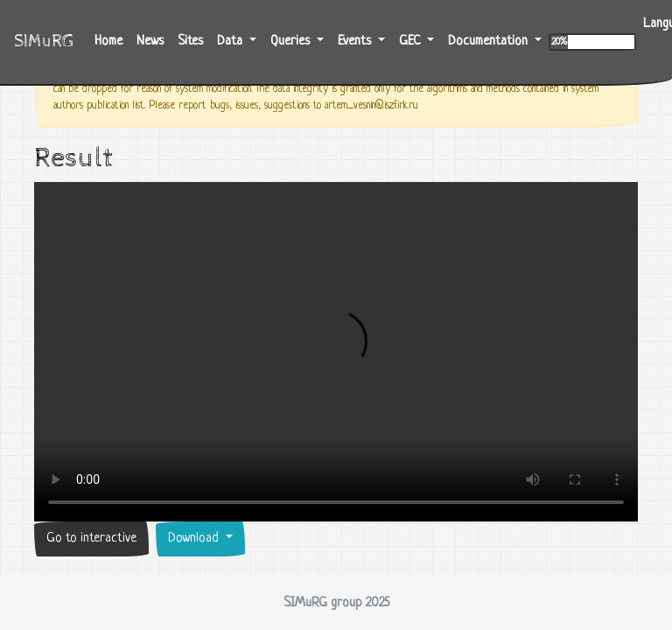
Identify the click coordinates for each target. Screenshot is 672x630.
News (150, 42)
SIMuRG (44, 42)
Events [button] (356, 42)
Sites (190, 42)
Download (195, 539)
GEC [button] (411, 42)
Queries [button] (292, 42)
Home (112, 40)
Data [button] (231, 42)
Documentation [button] (490, 42)
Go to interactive (91, 539)
